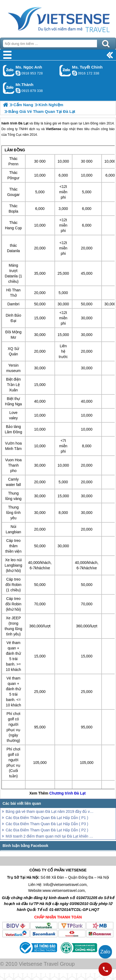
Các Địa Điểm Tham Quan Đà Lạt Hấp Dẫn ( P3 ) (47, 824)
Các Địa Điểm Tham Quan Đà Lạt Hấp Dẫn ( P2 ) (47, 830)
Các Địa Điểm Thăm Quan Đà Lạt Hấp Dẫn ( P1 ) (47, 818)
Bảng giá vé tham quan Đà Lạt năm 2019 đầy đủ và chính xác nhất (50, 811)
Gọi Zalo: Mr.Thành (9, 88)
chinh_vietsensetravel (74, 73)
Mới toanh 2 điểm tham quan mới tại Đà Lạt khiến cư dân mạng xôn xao (50, 836)
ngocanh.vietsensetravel (18, 73)
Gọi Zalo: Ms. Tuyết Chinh (65, 71)
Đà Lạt (80, 793)
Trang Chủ (58, 17)
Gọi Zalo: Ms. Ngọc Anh (9, 71)
